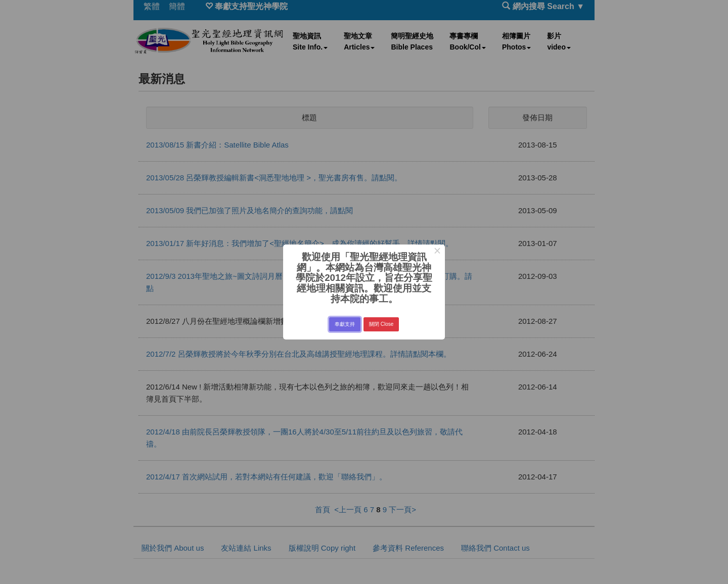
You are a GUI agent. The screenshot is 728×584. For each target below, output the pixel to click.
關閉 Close (381, 324)
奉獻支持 (345, 324)
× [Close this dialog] (437, 252)
